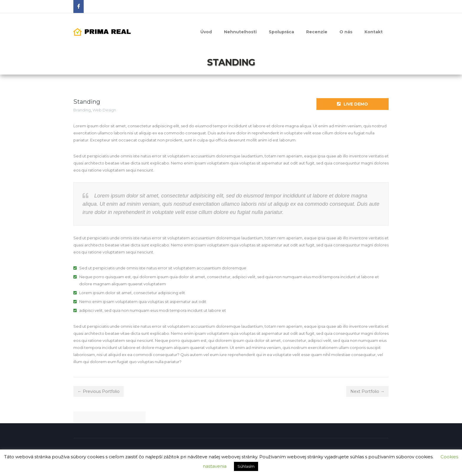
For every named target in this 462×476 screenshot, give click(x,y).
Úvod (206, 32)
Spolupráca (281, 32)
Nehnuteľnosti (240, 32)
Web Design (104, 110)
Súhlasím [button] (246, 466)
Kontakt (374, 32)
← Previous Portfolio (99, 391)
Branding (82, 110)
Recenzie (317, 32)
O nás (346, 32)
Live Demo (353, 104)
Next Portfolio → (367, 391)
